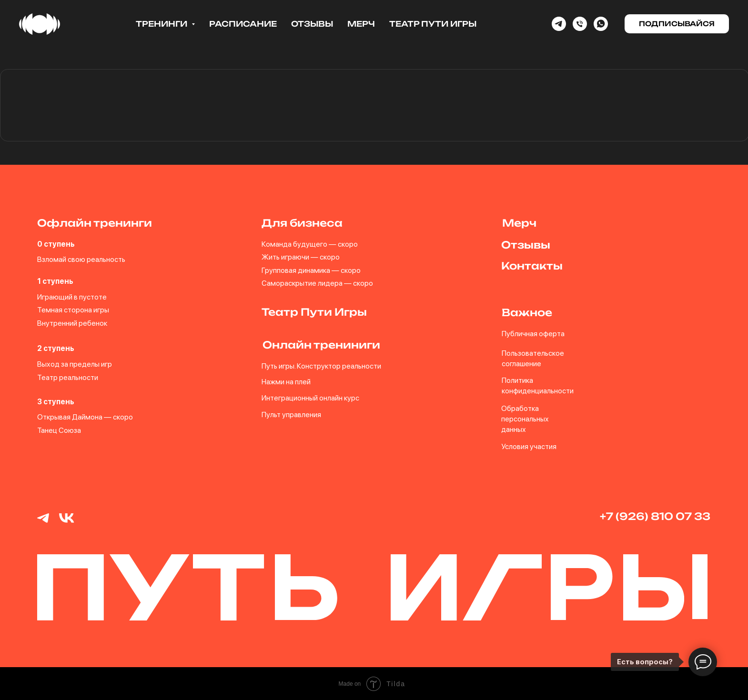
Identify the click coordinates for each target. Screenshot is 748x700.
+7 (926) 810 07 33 (655, 516)
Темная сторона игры (73, 310)
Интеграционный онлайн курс (310, 397)
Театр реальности (68, 377)
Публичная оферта (533, 334)
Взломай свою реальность (81, 259)
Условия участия (528, 446)
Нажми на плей (286, 381)
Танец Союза (59, 430)
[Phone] (580, 24)
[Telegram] (559, 24)
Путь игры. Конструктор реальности (321, 366)
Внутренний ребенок (72, 323)
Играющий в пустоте (72, 297)
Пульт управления (291, 415)
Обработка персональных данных (525, 419)
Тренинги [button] (162, 24)
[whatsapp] (601, 24)
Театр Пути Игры (433, 24)
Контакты (531, 266)
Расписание (243, 24)
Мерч (361, 24)
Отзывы (312, 24)
